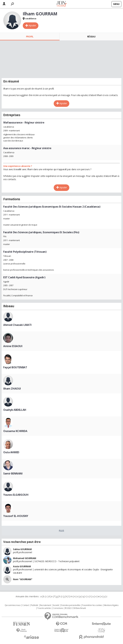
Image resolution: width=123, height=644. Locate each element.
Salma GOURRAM (22, 549)
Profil (30, 37)
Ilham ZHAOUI (12, 389)
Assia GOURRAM (22, 566)
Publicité (34, 605)
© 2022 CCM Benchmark (75, 608)
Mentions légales (111, 605)
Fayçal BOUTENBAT (15, 367)
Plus (61, 530)
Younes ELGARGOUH (16, 495)
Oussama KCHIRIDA (15, 431)
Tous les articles (44, 608)
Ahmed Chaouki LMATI (17, 325)
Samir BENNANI (13, 473)
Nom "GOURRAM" (23, 579)
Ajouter (32, 25)
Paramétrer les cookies (92, 605)
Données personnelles (71, 605)
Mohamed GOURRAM (25, 558)
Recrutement (45, 605)
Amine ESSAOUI (13, 346)
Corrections (58, 608)
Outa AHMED (11, 452)
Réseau (91, 37)
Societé (56, 605)
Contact (26, 605)
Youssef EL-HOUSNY (16, 516)
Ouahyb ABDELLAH (15, 410)
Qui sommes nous (13, 605)
